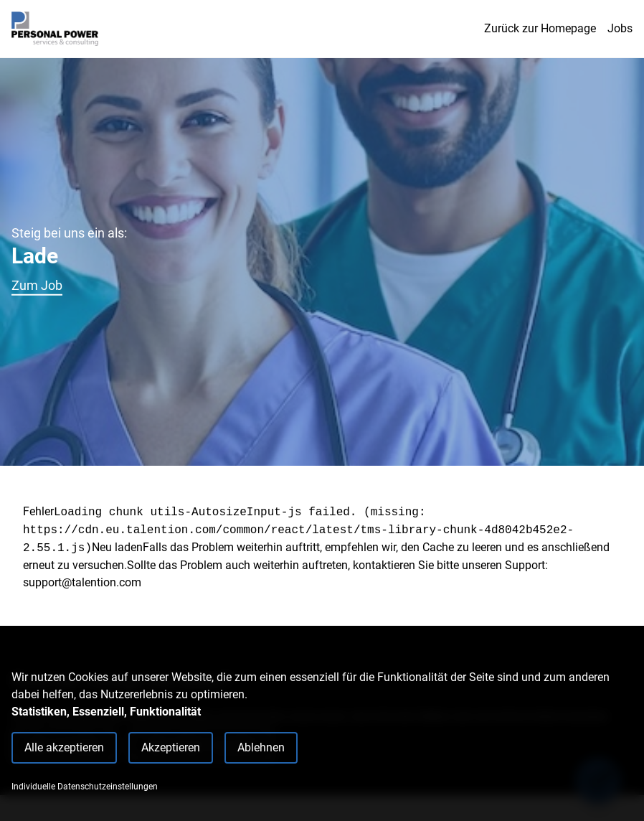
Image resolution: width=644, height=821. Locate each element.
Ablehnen (261, 747)
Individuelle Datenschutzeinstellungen (85, 787)
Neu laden (117, 547)
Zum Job (37, 285)
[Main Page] (55, 29)
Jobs (620, 28)
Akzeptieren (171, 747)
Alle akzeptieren (64, 747)
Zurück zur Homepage (540, 28)
